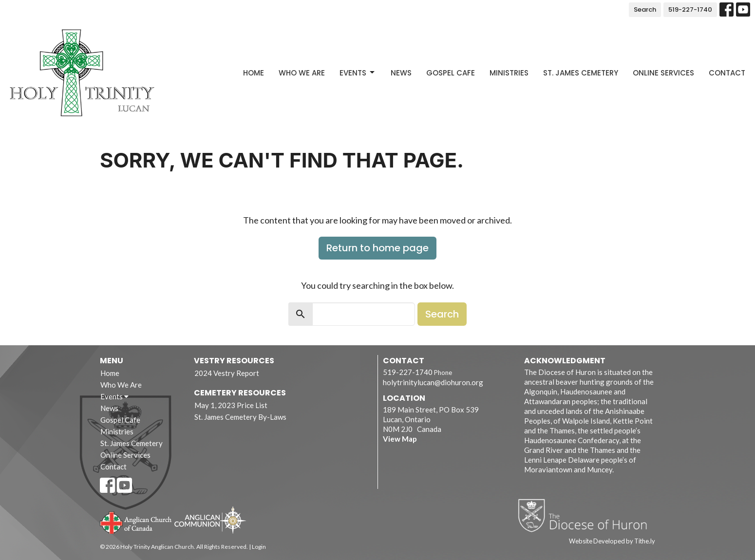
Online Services (663, 73)
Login (259, 547)
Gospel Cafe (451, 73)
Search (645, 9)
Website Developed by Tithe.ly (612, 541)
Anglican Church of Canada (136, 522)
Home (254, 73)
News (401, 73)
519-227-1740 (690, 9)
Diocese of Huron (586, 515)
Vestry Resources (234, 361)
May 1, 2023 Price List (231, 405)
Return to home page (377, 248)
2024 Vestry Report (227, 373)
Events (358, 73)
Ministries (509, 73)
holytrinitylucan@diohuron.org (433, 382)
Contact (727, 73)
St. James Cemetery (581, 73)
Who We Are (302, 73)
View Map (400, 439)
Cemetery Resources (240, 393)
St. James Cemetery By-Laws (240, 417)
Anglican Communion (210, 520)
